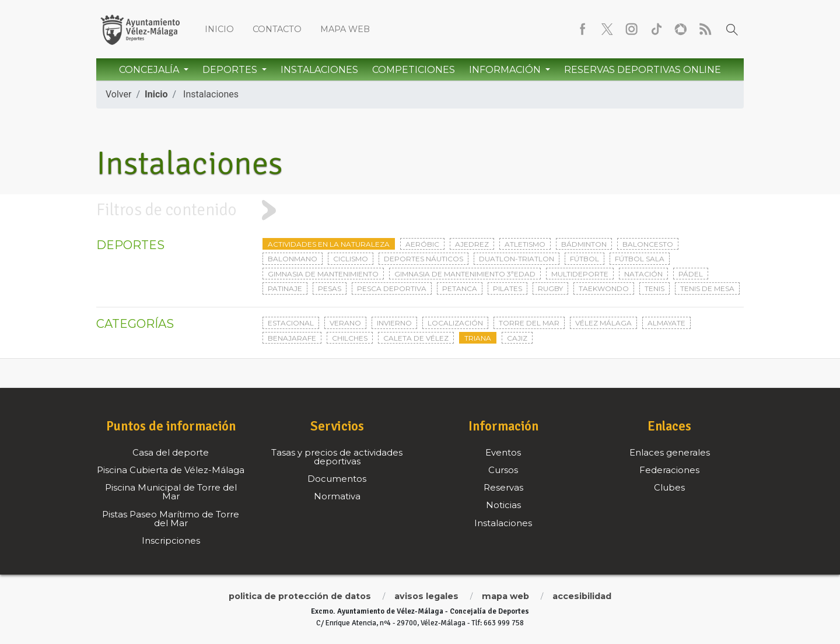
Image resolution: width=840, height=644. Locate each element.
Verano (345, 323)
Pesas (330, 288)
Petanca (460, 288)
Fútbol (584, 259)
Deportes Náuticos (423, 259)
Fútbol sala (640, 259)
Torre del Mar (529, 323)
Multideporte (580, 274)
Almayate (666, 323)
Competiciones (414, 70)
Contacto (277, 29)
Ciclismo (351, 259)
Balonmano (293, 259)
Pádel (691, 274)
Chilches (350, 338)
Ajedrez (472, 244)
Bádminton (584, 244)
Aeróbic (422, 244)
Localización (455, 323)
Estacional (291, 323)
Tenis (654, 288)
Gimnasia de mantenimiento (323, 274)
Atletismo (525, 244)
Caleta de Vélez (416, 338)
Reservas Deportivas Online (643, 70)
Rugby (550, 288)
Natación (643, 274)
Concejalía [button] (150, 70)
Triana (478, 338)
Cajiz (517, 338)
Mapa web (345, 29)
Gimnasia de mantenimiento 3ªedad (465, 274)
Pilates (508, 288)
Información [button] (506, 70)
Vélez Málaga (603, 323)
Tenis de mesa (707, 288)
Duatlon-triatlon (517, 259)
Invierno (394, 323)
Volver (118, 94)
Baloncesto (648, 244)
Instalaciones (319, 70)
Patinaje (285, 288)
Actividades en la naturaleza (329, 244)
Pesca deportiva (392, 288)
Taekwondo (604, 288)
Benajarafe (292, 338)
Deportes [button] (231, 70)
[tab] (420, 210)
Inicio (219, 29)
